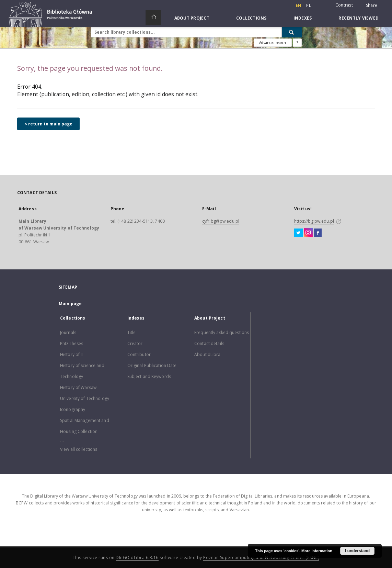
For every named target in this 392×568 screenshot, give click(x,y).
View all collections (79, 449)
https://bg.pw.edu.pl (314, 221)
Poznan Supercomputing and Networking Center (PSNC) (261, 558)
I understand (357, 551)
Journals (68, 332)
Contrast (344, 5)
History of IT (72, 354)
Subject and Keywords (149, 376)
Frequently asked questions (222, 332)
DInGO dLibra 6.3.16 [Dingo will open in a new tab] (137, 558)
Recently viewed (359, 18)
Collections (251, 18)
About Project (192, 18)
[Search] (292, 32)
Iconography (73, 409)
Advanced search (273, 43)
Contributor (139, 354)
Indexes (303, 18)
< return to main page (48, 124)
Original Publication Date (152, 365)
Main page (70, 304)
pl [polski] (309, 5)
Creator (135, 343)
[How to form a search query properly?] (297, 43)
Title (132, 332)
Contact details (209, 343)
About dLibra (207, 354)
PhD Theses (72, 343)
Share (372, 5)
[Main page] (153, 18)
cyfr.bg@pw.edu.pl (221, 221)
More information (317, 551)
